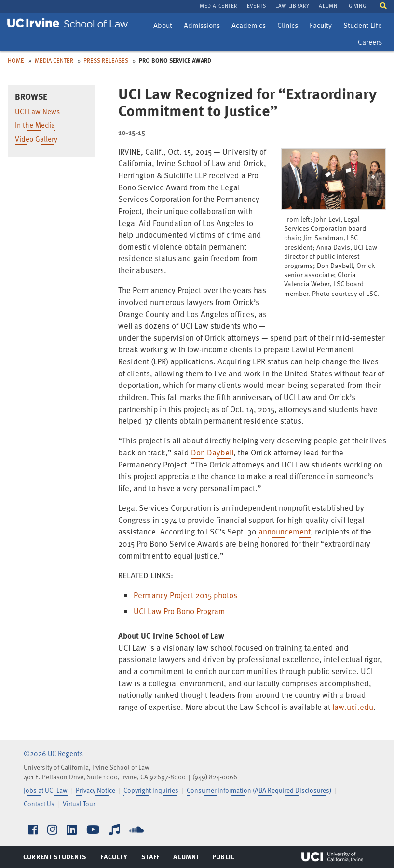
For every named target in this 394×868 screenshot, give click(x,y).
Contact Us (39, 804)
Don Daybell (212, 452)
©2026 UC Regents (53, 753)
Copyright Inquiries (151, 790)
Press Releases (106, 60)
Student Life (362, 27)
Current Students (55, 859)
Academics (248, 27)
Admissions (202, 27)
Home (16, 60)
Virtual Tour (79, 804)
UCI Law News (37, 111)
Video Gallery (36, 139)
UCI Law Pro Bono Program (179, 611)
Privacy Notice (95, 790)
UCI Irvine (332, 857)
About (165, 27)
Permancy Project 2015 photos (185, 595)
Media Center (54, 60)
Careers (372, 43)
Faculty (323, 27)
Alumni (185, 859)
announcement (285, 531)
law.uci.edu (353, 707)
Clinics (290, 27)
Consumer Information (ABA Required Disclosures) (259, 790)
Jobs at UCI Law (46, 790)
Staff (153, 859)
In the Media (35, 125)
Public (224, 859)
